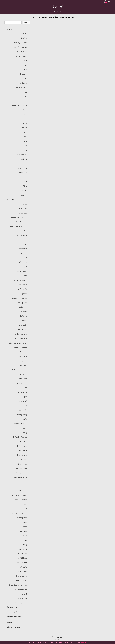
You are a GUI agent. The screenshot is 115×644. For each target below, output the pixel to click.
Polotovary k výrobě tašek (20, 424)
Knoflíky (25, 276)
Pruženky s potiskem (22, 468)
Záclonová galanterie (22, 576)
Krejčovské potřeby (22, 383)
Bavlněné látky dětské (21, 38)
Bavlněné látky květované (20, 47)
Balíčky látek (24, 34)
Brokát (25, 61)
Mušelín (25, 101)
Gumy (25, 258)
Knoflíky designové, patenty (20, 280)
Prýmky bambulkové (22, 482)
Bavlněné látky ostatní (21, 52)
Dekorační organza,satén (21, 235)
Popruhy (25, 428)
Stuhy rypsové (23, 527)
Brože (25, 231)
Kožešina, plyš (23, 83)
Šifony (25, 146)
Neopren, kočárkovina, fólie (20, 105)
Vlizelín (25, 186)
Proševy (25, 132)
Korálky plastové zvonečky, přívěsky (18, 343)
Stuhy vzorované (23, 540)
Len (26, 92)
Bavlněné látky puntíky (21, 56)
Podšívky (25, 128)
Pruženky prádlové (22, 459)
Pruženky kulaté (23, 441)
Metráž (9, 29)
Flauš (26, 69)
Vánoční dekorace (22, 558)
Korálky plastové (23, 329)
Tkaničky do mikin (22, 549)
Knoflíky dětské (23, 285)
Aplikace (25, 204)
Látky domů (58, 7)
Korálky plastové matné (21, 338)
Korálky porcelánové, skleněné (19, 347)
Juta (26, 78)
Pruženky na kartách (22, 450)
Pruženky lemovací (22, 446)
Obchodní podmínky (14, 627)
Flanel (25, 65)
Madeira (25, 96)
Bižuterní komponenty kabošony (19, 226)
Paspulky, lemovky (22, 415)
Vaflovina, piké (23, 173)
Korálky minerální (23, 325)
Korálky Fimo (24, 316)
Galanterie (11, 199)
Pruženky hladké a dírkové (20, 437)
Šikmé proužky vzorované (20, 500)
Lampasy (25, 388)
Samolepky (24, 486)
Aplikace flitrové (23, 213)
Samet (25, 137)
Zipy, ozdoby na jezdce (21, 603)
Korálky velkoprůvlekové (21, 361)
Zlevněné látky (23, 195)
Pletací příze (24, 419)
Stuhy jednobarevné (22, 522)
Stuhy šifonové (23, 531)
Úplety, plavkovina (22, 168)
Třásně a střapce (23, 554)
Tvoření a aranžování (14, 616)
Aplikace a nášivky (22, 208)
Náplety (25, 397)
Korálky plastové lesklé (21, 334)
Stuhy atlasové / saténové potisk (18, 513)
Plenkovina (24, 123)
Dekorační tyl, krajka (22, 240)
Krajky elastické (23, 374)
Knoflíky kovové (23, 294)
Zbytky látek (24, 190)
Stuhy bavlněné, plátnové (20, 518)
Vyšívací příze (24, 567)
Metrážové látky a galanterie (58, 639)
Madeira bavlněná (22, 392)
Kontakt (10, 623)
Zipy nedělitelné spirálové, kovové (18, 585)
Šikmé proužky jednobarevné (19, 495)
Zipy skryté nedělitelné (21, 589)
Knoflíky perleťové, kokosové (19, 298)
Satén (25, 141)
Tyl (26, 164)
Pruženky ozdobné (22, 455)
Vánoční (25, 177)
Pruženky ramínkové (22, 464)
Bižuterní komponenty (21, 222)
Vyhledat (26, 22)
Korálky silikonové (22, 356)
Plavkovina (24, 119)
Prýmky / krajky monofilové (20, 477)
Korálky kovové (23, 320)
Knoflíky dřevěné (23, 289)
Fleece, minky (23, 74)
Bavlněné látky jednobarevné (19, 43)
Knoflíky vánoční (23, 307)
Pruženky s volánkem (22, 473)
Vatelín (25, 182)
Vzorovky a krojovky (22, 571)
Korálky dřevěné (23, 312)
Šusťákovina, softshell (21, 155)
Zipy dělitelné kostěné (21, 580)
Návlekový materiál (22, 401)
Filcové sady (24, 253)
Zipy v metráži (23, 594)
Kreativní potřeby (22, 379)
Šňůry (25, 504)
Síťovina (25, 150)
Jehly (26, 267)
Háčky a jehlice (23, 262)
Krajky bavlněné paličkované (20, 370)
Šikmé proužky (23, 491)
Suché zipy (24, 545)
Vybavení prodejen (22, 563)
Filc (26, 244)
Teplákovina (24, 159)
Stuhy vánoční (23, 536)
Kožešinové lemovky (22, 365)
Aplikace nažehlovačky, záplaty (19, 217)
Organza (25, 110)
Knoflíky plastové (23, 303)
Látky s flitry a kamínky (21, 87)
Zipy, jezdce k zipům (22, 598)
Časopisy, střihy (12, 607)
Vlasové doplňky (12, 612)
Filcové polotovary (22, 249)
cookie (61, 642)
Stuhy (26, 509)
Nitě (26, 406)
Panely (25, 114)
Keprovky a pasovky (22, 271)
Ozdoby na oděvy (22, 410)
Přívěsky (25, 433)
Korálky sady (24, 352)
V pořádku (84, 642)
